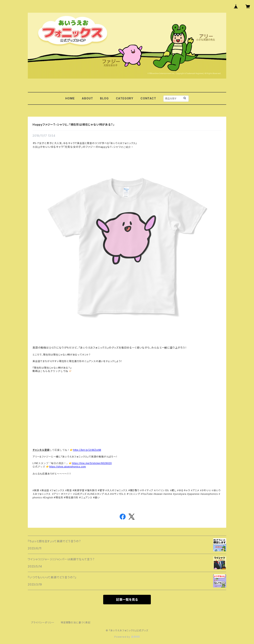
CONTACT (148, 98)
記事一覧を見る (127, 600)
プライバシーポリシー (43, 622)
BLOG (104, 98)
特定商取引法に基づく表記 (76, 622)
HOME (70, 98)
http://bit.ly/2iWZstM (87, 450)
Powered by (127, 637)
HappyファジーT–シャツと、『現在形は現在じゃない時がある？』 (73, 124)
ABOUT (87, 98)
